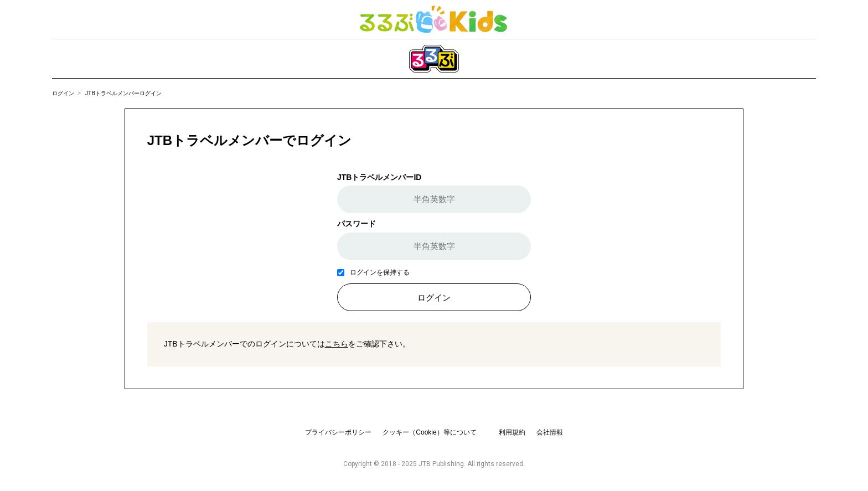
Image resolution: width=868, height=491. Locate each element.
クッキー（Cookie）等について (429, 432)
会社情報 (550, 432)
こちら (337, 344)
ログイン (63, 93)
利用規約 (512, 432)
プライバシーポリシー (338, 432)
